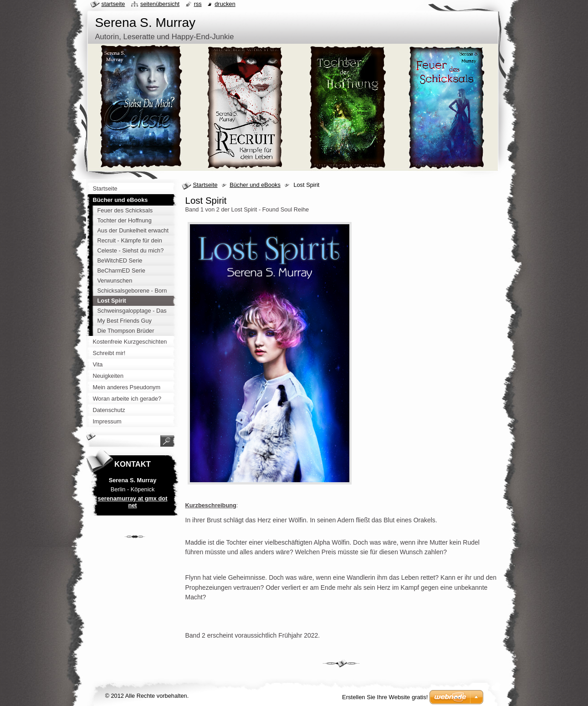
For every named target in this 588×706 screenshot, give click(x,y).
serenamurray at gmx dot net (133, 502)
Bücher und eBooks (255, 185)
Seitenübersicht (160, 4)
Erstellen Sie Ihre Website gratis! (385, 697)
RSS (198, 4)
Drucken (225, 4)
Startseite (205, 185)
